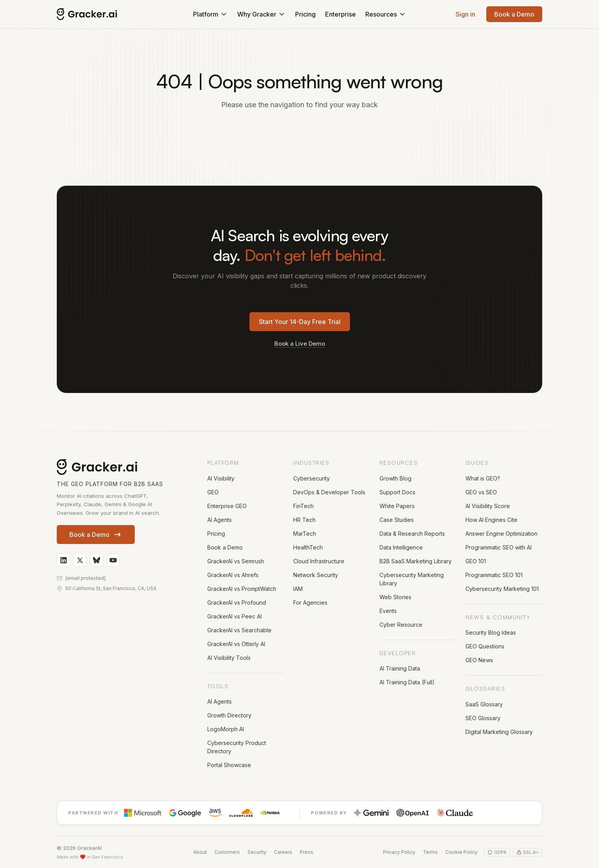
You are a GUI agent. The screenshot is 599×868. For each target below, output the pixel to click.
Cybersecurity (312, 478)
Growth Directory (229, 715)
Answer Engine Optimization (501, 534)
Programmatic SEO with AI (499, 547)
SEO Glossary (483, 718)
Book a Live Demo (300, 344)
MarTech (305, 534)
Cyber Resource (401, 625)
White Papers (397, 506)
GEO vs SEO (481, 492)
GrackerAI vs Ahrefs (233, 575)
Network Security (316, 575)
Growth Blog (395, 478)
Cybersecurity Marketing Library (412, 579)
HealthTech (308, 547)
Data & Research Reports (412, 534)
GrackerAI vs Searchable (239, 630)
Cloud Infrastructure (319, 561)
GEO (213, 492)
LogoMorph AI (226, 729)
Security (257, 852)
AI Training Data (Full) (407, 682)
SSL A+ (528, 852)
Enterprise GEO (227, 506)
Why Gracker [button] (261, 14)
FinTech (303, 506)
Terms (430, 852)
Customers (227, 852)
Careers (283, 852)
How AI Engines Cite (491, 520)
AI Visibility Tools (229, 658)
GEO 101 (476, 561)
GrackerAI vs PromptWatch (242, 589)
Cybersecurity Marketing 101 (502, 589)
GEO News (479, 660)
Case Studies (397, 520)
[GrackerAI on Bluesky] (97, 560)
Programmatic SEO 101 (494, 575)
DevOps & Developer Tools (329, 492)
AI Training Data (400, 668)
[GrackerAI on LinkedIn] (63, 560)
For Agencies (310, 603)
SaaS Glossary (484, 704)
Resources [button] (386, 14)
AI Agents (220, 520)
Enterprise (340, 14)
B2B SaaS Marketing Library (416, 561)
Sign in (465, 14)
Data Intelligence (401, 547)
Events (388, 611)
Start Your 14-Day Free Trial (300, 322)
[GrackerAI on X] (80, 560)
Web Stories (395, 597)
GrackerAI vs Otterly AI (236, 644)
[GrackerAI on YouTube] (113, 560)
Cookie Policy (461, 852)
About (200, 852)
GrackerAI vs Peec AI (234, 616)
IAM (298, 589)
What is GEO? (483, 478)
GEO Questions (485, 646)
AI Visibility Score (488, 506)
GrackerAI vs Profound (237, 603)
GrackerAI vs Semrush (236, 561)
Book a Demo (514, 14)
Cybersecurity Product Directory (237, 747)
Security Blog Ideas (491, 632)
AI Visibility (221, 478)
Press (307, 852)
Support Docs (397, 492)
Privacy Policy (399, 852)
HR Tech (304, 520)
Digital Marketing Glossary (499, 732)
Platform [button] (210, 14)
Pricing (305, 14)
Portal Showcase (229, 765)
